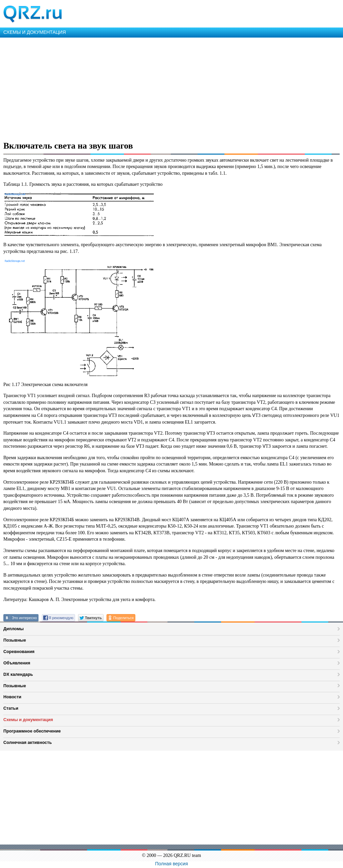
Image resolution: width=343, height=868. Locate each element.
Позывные (15, 640)
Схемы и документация (28, 720)
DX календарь (18, 674)
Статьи (11, 708)
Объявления (17, 663)
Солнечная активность (28, 742)
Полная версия (171, 864)
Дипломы (14, 629)
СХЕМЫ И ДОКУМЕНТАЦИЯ (35, 32)
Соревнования (19, 652)
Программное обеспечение (32, 731)
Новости (12, 697)
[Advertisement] (171, 88)
